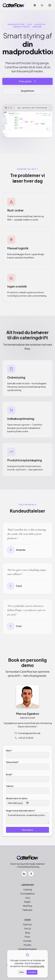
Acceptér (32, 972)
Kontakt (27, 941)
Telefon (10, 786)
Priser (27, 937)
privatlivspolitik (37, 966)
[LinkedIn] (24, 874)
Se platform (27, 91)
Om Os (28, 929)
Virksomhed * (12, 762)
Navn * (9, 750)
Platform (28, 924)
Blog (28, 933)
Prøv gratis (28, 82)
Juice (28, 898)
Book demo (28, 830)
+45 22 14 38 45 (24, 738)
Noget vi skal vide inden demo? (21, 811)
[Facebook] (31, 874)
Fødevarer (28, 910)
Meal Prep (27, 906)
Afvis (22, 972)
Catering (28, 889)
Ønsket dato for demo (17, 798)
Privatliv (27, 945)
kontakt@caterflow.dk (28, 733)
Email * (9, 774)
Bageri (27, 902)
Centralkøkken (27, 894)
